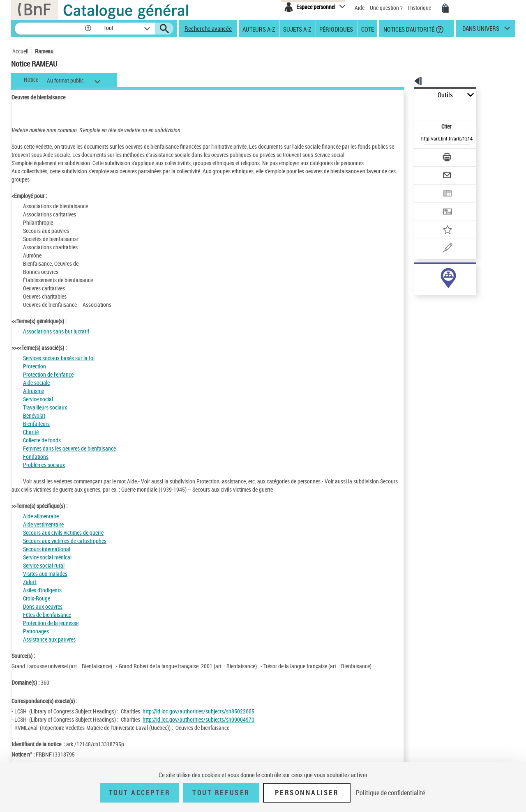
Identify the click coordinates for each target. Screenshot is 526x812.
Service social (38, 399)
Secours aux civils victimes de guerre (63, 533)
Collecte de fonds (42, 440)
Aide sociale (36, 383)
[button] (88, 29)
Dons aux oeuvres (43, 606)
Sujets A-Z (297, 29)
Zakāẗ (30, 582)
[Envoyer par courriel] (424, 155)
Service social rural (44, 565)
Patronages (36, 631)
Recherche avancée (208, 28)
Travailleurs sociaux (45, 407)
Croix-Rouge (37, 598)
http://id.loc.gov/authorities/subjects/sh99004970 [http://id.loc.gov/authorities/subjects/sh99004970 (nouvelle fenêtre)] (198, 719)
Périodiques (336, 29)
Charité (31, 432)
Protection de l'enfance (48, 374)
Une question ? (386, 8)
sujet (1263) (419, 274)
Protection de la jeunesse (51, 623)
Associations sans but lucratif (56, 331)
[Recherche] (49, 29)
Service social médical (47, 557)
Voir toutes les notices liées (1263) (440, 291)
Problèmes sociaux (44, 465)
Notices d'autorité (408, 29)
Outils (405, 95)
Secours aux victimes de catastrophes (65, 541)
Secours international (47, 549)
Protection (35, 366)
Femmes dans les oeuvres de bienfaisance (69, 448)
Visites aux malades (45, 574)
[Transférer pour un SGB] (428, 187)
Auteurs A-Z (259, 29)
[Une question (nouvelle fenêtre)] (440, 219)
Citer (411, 108)
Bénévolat (34, 415)
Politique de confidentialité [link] (390, 793)
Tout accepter (140, 793)
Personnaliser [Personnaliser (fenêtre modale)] (307, 793)
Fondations (36, 457)
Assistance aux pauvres (49, 639)
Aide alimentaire (41, 516)
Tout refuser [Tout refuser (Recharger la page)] (221, 793)
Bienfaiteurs (36, 424)
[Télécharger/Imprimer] (426, 139)
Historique (420, 8)
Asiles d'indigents (42, 590)
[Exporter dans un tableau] (430, 171)
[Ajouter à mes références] (429, 203)
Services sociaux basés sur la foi (59, 358)
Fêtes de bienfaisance (47, 615)
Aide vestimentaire (43, 524)
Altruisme (33, 391)
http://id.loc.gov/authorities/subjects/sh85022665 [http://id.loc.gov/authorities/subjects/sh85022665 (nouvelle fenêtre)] (198, 711)
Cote (368, 29)
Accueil (20, 51)
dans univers (481, 30)
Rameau (44, 51)
